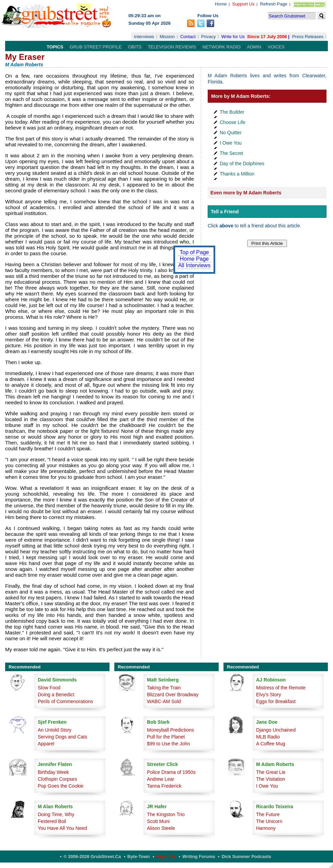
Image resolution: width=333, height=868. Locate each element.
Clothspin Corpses (57, 779)
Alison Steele (161, 828)
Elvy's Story (269, 695)
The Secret (231, 153)
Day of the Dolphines (242, 164)
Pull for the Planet (166, 737)
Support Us (243, 4)
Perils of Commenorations (65, 701)
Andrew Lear (160, 779)
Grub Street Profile (96, 47)
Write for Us (233, 37)
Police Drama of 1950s (171, 772)
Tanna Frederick (164, 786)
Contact (188, 37)
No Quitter (231, 133)
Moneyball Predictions (170, 730)
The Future (268, 814)
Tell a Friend (225, 212)
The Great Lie (271, 772)
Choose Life (233, 122)
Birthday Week (53, 772)
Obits (135, 47)
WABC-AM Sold (164, 701)
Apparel (46, 744)
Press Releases (308, 37)
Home (221, 4)
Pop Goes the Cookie (61, 786)
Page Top (166, 856)
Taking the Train (164, 688)
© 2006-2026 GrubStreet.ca (92, 856)
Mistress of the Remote (281, 688)
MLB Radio (268, 737)
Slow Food (49, 688)
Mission (167, 37)
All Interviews (194, 265)
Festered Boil (52, 821)
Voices (276, 47)
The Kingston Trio (166, 814)
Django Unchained (276, 730)
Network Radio (221, 47)
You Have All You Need (62, 828)
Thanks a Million (237, 174)
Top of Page (194, 252)
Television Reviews (172, 47)
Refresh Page (274, 4)
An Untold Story (55, 730)
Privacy (209, 37)
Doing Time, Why (56, 814)
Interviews (144, 37)
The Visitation (271, 779)
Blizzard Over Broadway (173, 695)
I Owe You (231, 143)
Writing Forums (199, 856)
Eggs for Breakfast (276, 701)
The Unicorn (269, 821)
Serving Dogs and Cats (62, 737)
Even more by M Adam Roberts (246, 193)
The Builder (232, 112)
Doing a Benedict (56, 695)
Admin (254, 47)
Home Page (194, 259)
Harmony (266, 828)
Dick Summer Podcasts (246, 856)
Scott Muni (158, 821)
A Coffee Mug (271, 744)
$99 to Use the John (168, 744)
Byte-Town (139, 856)
